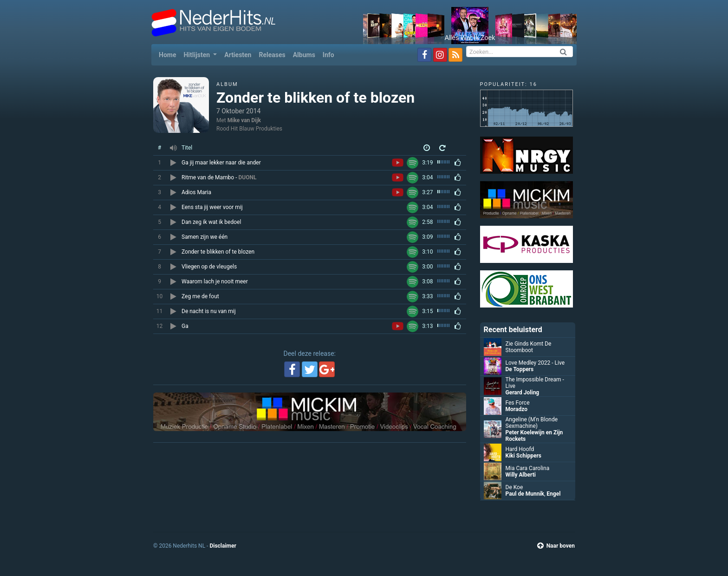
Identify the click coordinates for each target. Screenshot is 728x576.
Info (328, 55)
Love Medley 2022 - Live (535, 363)
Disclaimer (223, 546)
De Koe (514, 487)
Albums (304, 55)
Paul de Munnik (525, 494)
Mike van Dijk (244, 120)
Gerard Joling (523, 393)
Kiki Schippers (523, 456)
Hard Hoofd (520, 449)
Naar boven (556, 546)
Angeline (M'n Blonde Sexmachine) (532, 423)
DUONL (247, 177)
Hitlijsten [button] (197, 55)
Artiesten (238, 55)
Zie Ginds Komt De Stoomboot (529, 347)
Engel (553, 494)
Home (169, 54)
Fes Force (518, 403)
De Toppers (520, 369)
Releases (272, 55)
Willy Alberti (521, 475)
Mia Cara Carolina (528, 468)
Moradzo (517, 409)
